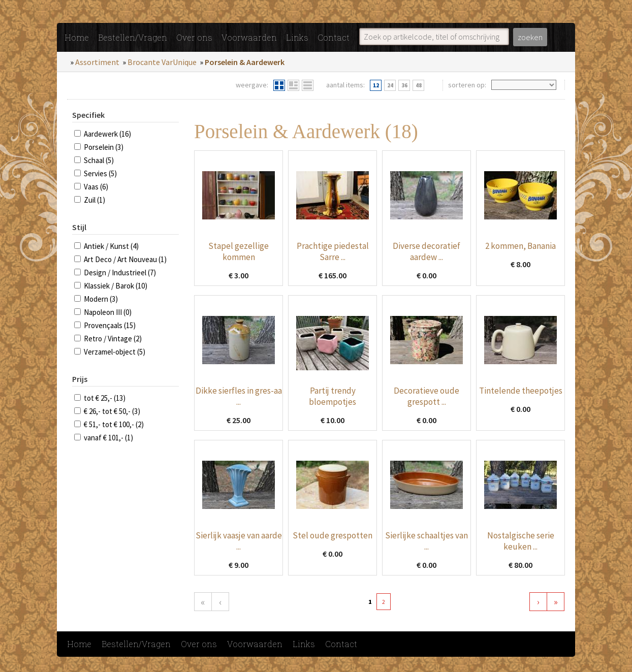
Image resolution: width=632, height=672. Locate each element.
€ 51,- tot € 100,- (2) (114, 424)
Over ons (194, 37)
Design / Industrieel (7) (120, 273)
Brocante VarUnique (162, 62)
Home (77, 37)
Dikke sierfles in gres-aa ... (239, 396)
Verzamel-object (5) (115, 352)
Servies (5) (100, 173)
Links (297, 37)
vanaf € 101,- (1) (108, 438)
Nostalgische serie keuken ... (521, 541)
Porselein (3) (104, 147)
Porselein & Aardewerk (245, 62)
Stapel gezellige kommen (239, 251)
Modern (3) (101, 299)
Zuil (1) (94, 200)
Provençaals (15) (110, 325)
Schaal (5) (99, 160)
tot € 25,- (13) (105, 398)
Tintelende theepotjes (521, 391)
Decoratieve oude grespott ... (426, 396)
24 (390, 85)
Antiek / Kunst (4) (111, 246)
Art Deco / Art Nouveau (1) (125, 259)
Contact (334, 37)
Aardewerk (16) (107, 134)
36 (404, 85)
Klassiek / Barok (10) (116, 286)
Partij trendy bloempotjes (333, 396)
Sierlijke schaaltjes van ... (426, 541)
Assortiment (97, 62)
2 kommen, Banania (520, 246)
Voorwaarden (249, 37)
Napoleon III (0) (108, 312)
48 (419, 85)
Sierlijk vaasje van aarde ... (239, 541)
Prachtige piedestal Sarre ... (333, 251)
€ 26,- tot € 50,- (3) (112, 411)
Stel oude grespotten (333, 535)
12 (376, 85)
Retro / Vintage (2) (113, 339)
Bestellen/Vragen (133, 37)
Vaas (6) (96, 187)
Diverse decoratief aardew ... (426, 251)
